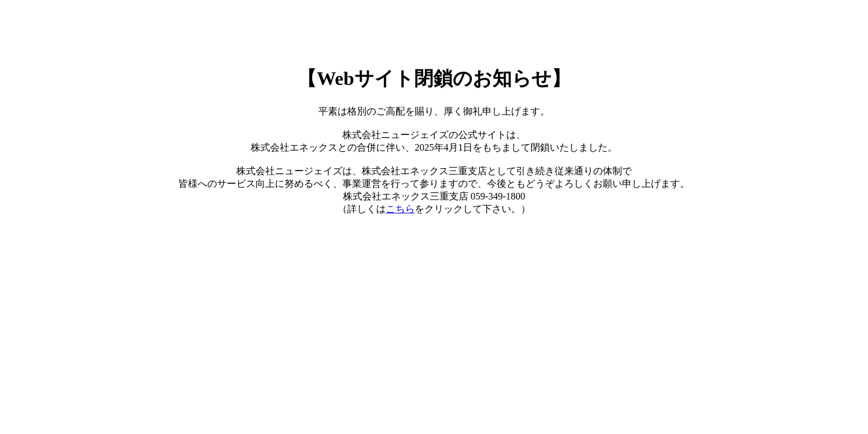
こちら (400, 209)
